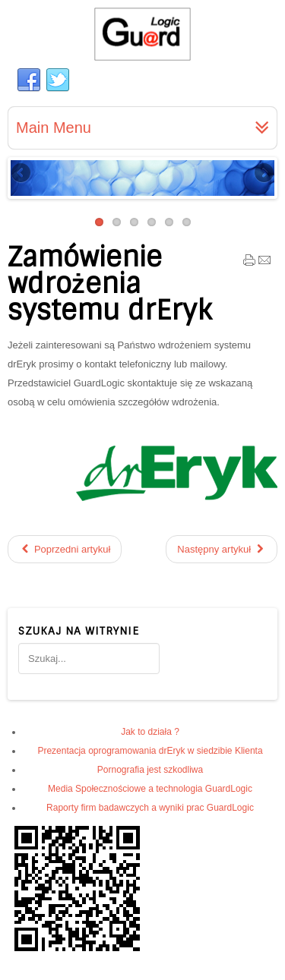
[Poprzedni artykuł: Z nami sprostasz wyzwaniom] (65, 549)
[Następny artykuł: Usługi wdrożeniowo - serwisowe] (222, 549)
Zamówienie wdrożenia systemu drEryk (109, 284)
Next (263, 174)
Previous (22, 174)
